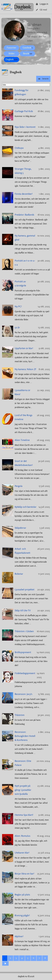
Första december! (24, 194)
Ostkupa (19, 148)
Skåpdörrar (20, 528)
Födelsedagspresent (25, 673)
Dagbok (23, 7)
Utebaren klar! (22, 853)
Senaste (43, 79)
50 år (17, 328)
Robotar (19, 574)
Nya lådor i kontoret (25, 127)
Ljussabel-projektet (25, 590)
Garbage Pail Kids (24, 111)
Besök (28, 54)
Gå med (41, 10)
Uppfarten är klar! (24, 348)
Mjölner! (19, 937)
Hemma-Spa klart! (24, 815)
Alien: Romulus (22, 836)
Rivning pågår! (22, 916)
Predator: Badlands (24, 215)
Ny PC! (18, 307)
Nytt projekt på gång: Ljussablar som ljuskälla (23, 790)
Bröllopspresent (23, 652)
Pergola (19, 486)
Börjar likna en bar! (24, 874)
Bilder (12, 54)
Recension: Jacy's (23, 694)
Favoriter (12, 48)
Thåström (20, 715)
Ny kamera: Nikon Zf (25, 369)
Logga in (42, 4)
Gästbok (28, 48)
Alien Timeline (22, 440)
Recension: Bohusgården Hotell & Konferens (25, 736)
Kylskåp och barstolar (26, 507)
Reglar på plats (22, 895)
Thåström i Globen (24, 631)
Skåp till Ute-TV (23, 611)
